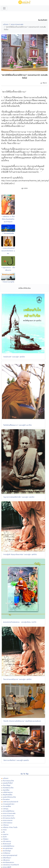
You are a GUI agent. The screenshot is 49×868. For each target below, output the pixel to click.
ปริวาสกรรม (7, 841)
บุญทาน (6, 834)
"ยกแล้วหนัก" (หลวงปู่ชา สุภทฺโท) (14, 357)
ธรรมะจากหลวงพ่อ (17, 24)
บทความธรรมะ (8, 823)
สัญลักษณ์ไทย (8, 795)
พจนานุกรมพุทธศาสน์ (10, 855)
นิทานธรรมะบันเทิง (9, 818)
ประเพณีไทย (7, 806)
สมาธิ (5, 837)
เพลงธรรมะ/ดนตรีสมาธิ (11, 865)
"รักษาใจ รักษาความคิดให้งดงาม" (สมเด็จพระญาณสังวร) (22, 721)
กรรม (5, 830)
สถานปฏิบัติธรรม (9, 811)
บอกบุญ (6, 809)
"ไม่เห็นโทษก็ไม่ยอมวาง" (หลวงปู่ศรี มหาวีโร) (17, 425)
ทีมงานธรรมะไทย (8, 781)
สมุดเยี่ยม (6, 790)
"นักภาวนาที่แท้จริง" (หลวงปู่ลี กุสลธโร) (16, 760)
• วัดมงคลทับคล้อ (8, 233)
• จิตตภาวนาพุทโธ (8, 282)
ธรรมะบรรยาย (8, 820)
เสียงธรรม (6, 860)
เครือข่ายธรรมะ (8, 792)
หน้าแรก (6, 24)
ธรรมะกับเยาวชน (8, 816)
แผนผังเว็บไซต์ (8, 783)
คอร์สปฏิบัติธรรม (9, 846)
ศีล (4, 832)
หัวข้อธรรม (7, 853)
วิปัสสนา (6, 839)
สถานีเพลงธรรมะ (9, 862)
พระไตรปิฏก (7, 851)
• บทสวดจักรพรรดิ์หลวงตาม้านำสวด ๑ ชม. (8, 251)
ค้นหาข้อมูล (7, 785)
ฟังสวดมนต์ (7, 844)
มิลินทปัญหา (7, 858)
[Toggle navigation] (4, 8)
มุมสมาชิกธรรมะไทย (9, 797)
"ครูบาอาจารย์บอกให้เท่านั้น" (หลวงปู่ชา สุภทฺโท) (19, 497)
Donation (6, 799)
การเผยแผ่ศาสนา (9, 804)
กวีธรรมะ (6, 825)
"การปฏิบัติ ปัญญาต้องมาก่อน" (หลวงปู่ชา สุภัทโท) (20, 554)
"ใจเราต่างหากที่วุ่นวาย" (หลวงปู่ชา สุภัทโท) (17, 679)
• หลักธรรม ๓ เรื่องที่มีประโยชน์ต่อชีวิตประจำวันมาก (8, 219)
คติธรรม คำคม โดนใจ (10, 827)
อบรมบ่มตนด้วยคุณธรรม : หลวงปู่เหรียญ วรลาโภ (20, 622)
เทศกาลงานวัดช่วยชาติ (11, 802)
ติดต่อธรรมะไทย (8, 788)
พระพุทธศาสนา (8, 848)
